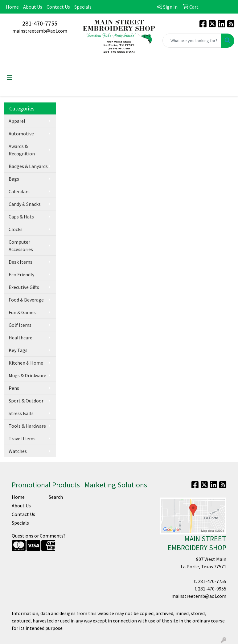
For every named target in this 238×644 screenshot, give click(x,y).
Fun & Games (22, 312)
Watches (18, 451)
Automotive (21, 134)
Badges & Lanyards (28, 166)
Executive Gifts (24, 287)
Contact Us (58, 7)
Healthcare (21, 338)
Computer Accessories (21, 246)
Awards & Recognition (22, 150)
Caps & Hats (21, 217)
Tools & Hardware (27, 426)
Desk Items (21, 262)
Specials (83, 7)
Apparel (17, 121)
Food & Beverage (26, 300)
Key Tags (18, 350)
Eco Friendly (21, 274)
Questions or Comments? (39, 536)
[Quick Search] (192, 41)
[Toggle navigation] (10, 78)
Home (12, 7)
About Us (33, 7)
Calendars (19, 191)
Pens (14, 388)
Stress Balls (21, 413)
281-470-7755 (40, 23)
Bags (14, 179)
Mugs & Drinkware (27, 375)
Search (56, 497)
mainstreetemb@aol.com (40, 31)
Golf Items (20, 325)
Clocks (16, 229)
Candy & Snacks (25, 204)
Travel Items (22, 438)
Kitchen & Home (26, 363)
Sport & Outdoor (26, 401)
